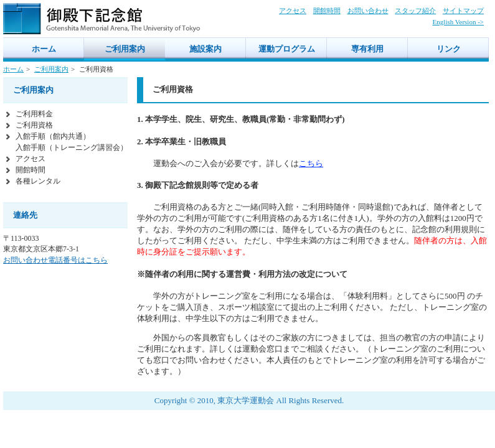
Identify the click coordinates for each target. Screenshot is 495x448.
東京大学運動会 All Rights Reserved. (280, 400)
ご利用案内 (51, 69)
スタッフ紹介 (415, 11)
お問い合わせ (368, 11)
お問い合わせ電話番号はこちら (55, 260)
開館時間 (327, 11)
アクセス (293, 11)
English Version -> (458, 22)
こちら (311, 163)
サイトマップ (463, 11)
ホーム (13, 69)
